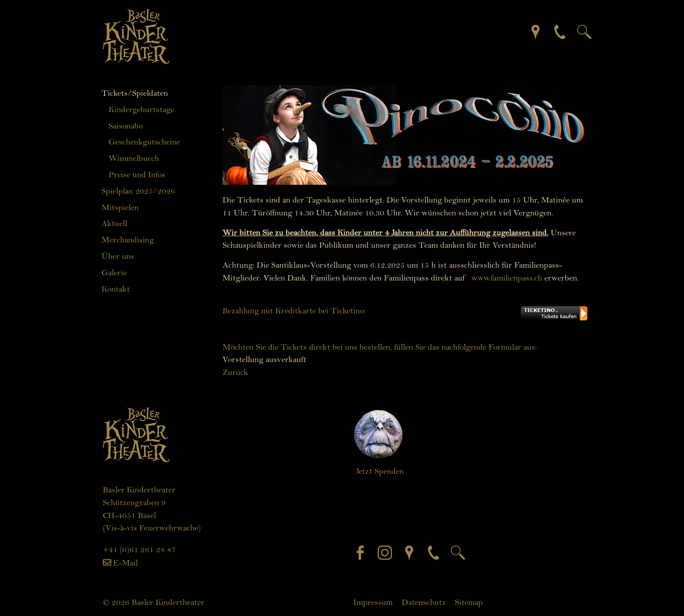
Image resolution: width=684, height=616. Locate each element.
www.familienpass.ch (507, 278)
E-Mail (125, 563)
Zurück (235, 372)
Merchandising (128, 240)
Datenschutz (424, 602)
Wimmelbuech (134, 158)
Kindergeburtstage (141, 109)
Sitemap (469, 602)
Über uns (118, 256)
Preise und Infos (137, 175)
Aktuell (114, 223)
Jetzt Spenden (380, 471)
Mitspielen (120, 207)
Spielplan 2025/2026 (138, 191)
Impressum (373, 602)
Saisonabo (126, 126)
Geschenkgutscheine (144, 142)
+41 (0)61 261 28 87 (139, 550)
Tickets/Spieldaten (135, 93)
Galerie (114, 273)
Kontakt (116, 289)
